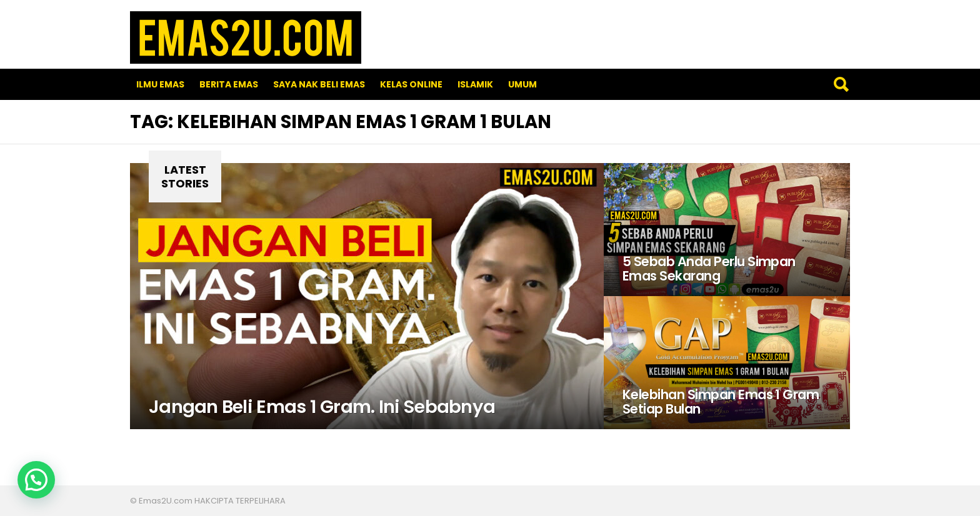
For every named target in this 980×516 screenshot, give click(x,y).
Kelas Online (411, 84)
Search (841, 84)
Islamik (475, 84)
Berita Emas (229, 84)
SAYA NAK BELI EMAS (319, 84)
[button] (36, 480)
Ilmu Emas (160, 84)
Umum (522, 84)
